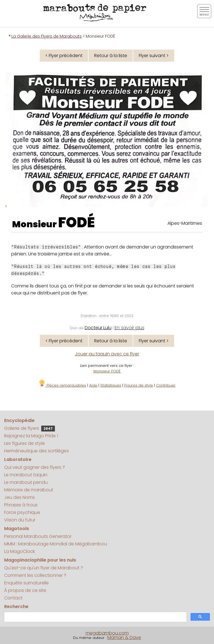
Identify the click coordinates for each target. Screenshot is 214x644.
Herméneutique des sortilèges (37, 451)
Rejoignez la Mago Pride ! (31, 436)
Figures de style (139, 385)
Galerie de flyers (30, 428)
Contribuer (166, 385)
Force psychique (22, 512)
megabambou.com (107, 633)
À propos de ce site (25, 590)
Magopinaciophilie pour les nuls (40, 560)
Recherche (16, 607)
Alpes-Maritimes (185, 223)
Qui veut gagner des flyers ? (35, 467)
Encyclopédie (19, 420)
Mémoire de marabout (29, 490)
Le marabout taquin (26, 475)
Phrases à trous (21, 505)
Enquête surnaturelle (26, 583)
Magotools (17, 529)
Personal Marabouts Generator (38, 536)
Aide (93, 385)
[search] (95, 617)
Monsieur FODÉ (107, 371)
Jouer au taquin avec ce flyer (107, 354)
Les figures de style (25, 443)
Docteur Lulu (98, 328)
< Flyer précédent (64, 56)
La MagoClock (20, 551)
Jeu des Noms (20, 497)
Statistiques (111, 385)
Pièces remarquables (62, 385)
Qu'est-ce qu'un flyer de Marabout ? (44, 568)
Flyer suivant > (154, 56)
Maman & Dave (124, 637)
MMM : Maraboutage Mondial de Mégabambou (56, 544)
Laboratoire (18, 459)
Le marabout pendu (26, 482)
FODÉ (76, 223)
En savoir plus (129, 328)
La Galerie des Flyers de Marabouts (47, 36)
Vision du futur (20, 520)
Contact (13, 598)
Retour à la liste (111, 56)
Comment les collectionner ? (35, 575)
